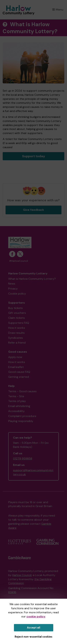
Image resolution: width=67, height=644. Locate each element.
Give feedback (33, 210)
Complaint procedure (22, 416)
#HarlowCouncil (18, 261)
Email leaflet (16, 367)
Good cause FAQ (19, 372)
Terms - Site (16, 396)
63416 (12, 592)
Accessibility (16, 411)
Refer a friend (17, 343)
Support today (34, 156)
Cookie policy (17, 294)
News (12, 284)
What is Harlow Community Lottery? (32, 279)
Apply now (15, 357)
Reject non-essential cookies (33, 637)
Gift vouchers (17, 313)
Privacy (13, 289)
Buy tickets (15, 308)
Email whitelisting (19, 406)
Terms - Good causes (22, 391)
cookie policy (36, 616)
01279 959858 (23, 458)
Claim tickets (17, 318)
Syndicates (16, 338)
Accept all (34, 628)
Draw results (16, 333)
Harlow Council (22, 575)
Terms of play (17, 401)
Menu (58, 10)
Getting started (19, 377)
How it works (17, 328)
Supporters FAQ (19, 323)
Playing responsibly (21, 421)
